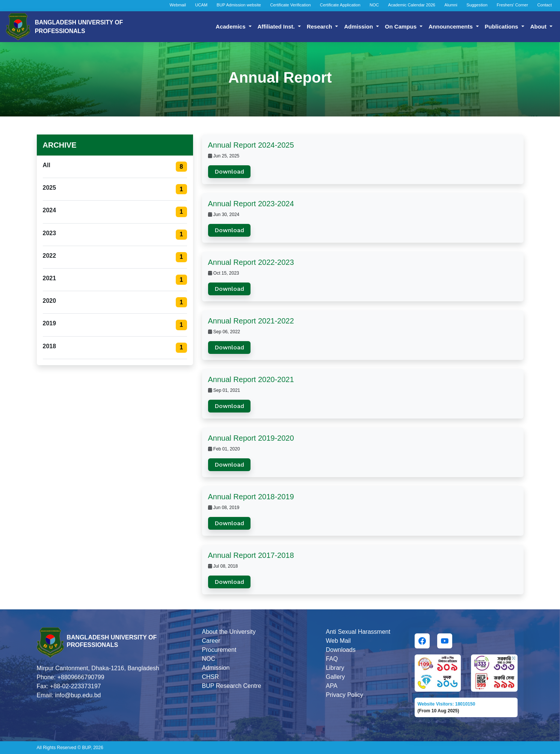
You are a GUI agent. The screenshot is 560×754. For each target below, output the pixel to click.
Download (229, 172)
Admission (359, 26)
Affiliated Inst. (277, 26)
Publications (502, 26)
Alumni (451, 5)
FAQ (332, 659)
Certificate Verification (290, 5)
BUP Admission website (239, 5)
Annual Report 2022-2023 (251, 262)
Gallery (336, 677)
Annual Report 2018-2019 (251, 497)
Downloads (341, 650)
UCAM (201, 5)
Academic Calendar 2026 (412, 5)
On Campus (402, 26)
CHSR (211, 677)
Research (320, 26)
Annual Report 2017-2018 (251, 555)
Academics (231, 26)
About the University (229, 632)
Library (335, 668)
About (539, 26)
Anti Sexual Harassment (358, 632)
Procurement (219, 650)
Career (211, 641)
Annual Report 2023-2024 (251, 204)
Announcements (451, 26)
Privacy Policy (345, 695)
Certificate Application (340, 5)
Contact (544, 5)
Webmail (178, 5)
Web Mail (338, 641)
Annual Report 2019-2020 (251, 438)
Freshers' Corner (512, 5)
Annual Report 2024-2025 (251, 145)
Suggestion (477, 5)
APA (332, 686)
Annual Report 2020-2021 (251, 379)
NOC (374, 5)
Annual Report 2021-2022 (251, 321)
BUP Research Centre (232, 686)
